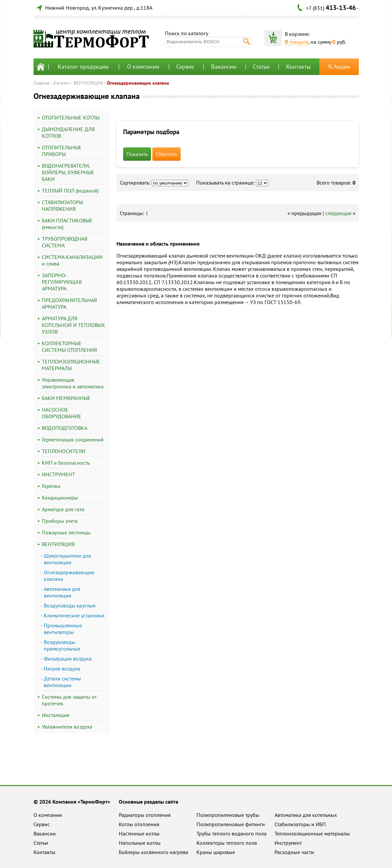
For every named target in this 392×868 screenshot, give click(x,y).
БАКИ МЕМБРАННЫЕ (66, 398)
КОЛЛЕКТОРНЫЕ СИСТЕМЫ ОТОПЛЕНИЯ (69, 347)
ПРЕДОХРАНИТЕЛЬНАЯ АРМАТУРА (69, 303)
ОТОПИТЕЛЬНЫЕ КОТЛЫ (71, 118)
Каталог (62, 83)
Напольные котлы (140, 843)
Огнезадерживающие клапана (138, 83)
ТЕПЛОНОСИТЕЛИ (64, 451)
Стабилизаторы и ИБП (300, 824)
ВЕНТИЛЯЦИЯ (88, 83)
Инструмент (288, 843)
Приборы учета (60, 521)
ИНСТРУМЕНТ (58, 474)
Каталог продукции (83, 67)
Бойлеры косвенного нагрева (154, 852)
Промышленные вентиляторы (63, 629)
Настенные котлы (139, 833)
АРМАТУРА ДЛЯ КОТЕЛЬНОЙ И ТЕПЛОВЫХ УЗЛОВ (73, 325)
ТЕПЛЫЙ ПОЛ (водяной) (70, 191)
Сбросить (166, 154)
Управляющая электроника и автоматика (73, 383)
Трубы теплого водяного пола (232, 833)
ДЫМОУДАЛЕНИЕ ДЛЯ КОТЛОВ (68, 132)
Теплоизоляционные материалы (312, 833)
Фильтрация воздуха (68, 659)
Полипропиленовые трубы (228, 815)
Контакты (298, 67)
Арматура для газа (63, 509)
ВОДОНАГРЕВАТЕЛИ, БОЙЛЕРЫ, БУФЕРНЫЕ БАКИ (68, 172)
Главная (41, 83)
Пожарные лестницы (66, 532)
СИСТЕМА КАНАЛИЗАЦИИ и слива (72, 260)
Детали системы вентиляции (62, 682)
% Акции (339, 67)
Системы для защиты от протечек (69, 700)
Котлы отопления (139, 824)
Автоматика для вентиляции (62, 592)
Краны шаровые (216, 852)
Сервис (185, 67)
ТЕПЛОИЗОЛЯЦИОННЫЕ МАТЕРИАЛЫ (71, 365)
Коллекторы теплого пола (227, 843)
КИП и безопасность (66, 463)
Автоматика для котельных (306, 815)
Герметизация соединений (73, 439)
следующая (338, 213)
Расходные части (294, 852)
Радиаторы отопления (145, 815)
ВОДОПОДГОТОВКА (65, 428)
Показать (137, 154)
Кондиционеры (60, 498)
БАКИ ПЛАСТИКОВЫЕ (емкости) (67, 224)
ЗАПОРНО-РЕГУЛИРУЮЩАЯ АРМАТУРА (62, 282)
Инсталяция (56, 715)
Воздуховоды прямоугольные (62, 645)
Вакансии (224, 67)
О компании (143, 67)
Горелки (51, 486)
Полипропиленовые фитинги (231, 824)
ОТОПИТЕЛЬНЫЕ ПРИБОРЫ (62, 151)
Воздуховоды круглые (70, 605)
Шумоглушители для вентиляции (67, 559)
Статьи (261, 67)
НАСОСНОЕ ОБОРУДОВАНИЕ (62, 413)
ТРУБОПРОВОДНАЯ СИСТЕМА (65, 242)
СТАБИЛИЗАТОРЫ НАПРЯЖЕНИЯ (62, 205)
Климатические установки (74, 615)
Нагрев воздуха (62, 669)
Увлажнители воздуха (67, 727)
